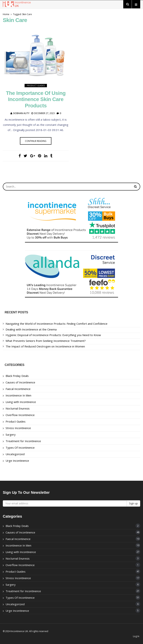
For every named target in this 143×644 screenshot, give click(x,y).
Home (6, 14)
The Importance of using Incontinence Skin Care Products (36, 99)
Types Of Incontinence (20, 448)
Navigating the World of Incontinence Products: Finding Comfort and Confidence (57, 324)
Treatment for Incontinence (23, 441)
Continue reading (36, 141)
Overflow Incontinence (20, 415)
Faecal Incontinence (18, 389)
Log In (136, 636)
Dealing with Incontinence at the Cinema (31, 329)
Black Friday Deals (17, 376)
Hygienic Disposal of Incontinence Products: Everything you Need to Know (53, 335)
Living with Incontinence (21, 402)
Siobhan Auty (21, 113)
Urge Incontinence (17, 461)
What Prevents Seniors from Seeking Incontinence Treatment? (46, 341)
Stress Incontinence (18, 428)
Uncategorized (15, 454)
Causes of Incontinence (20, 382)
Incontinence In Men (18, 395)
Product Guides (36, 85)
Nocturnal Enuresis (18, 408)
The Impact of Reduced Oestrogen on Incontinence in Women (45, 346)
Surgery (11, 434)
